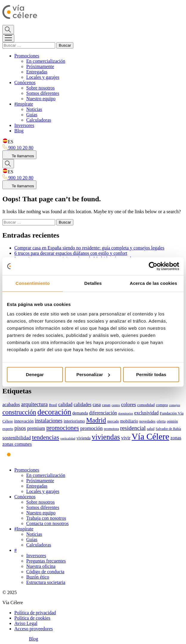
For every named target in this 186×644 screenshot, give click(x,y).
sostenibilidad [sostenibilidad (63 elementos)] (17, 438)
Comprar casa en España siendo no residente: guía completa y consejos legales (89, 248)
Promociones (27, 56)
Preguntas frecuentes (46, 561)
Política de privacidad (35, 613)
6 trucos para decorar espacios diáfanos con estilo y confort (71, 253)
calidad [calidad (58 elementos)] (65, 405)
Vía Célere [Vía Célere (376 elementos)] (151, 436)
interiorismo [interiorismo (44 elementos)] (74, 421)
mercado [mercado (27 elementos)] (113, 421)
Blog (19, 131)
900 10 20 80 (18, 148)
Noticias (34, 109)
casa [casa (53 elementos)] (97, 405)
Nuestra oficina (41, 566)
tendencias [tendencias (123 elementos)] (45, 437)
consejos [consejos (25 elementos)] (175, 405)
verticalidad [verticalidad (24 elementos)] (68, 438)
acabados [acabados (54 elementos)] (11, 405)
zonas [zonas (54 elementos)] (176, 438)
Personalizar (93, 374)
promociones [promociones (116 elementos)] (63, 428)
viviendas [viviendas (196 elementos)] (106, 437)
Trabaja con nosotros (46, 518)
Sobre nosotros (41, 88)
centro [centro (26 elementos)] (116, 405)
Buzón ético (38, 577)
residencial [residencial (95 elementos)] (133, 428)
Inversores (24, 125)
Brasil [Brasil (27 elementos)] (53, 405)
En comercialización (46, 61)
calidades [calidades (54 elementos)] (83, 405)
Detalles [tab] (93, 283)
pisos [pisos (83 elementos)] (20, 428)
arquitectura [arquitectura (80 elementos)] (34, 404)
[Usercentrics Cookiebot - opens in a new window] (153, 266)
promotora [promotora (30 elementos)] (111, 429)
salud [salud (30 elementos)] (151, 429)
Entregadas (37, 72)
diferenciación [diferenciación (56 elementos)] (103, 413)
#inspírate (24, 104)
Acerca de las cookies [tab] (153, 283)
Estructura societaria (46, 582)
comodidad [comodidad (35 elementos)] (146, 405)
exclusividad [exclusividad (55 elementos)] (146, 413)
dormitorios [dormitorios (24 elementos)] (126, 413)
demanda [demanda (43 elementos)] (80, 413)
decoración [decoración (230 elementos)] (54, 412)
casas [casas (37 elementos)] (106, 405)
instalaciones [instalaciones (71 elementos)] (49, 421)
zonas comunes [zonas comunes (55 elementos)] (17, 444)
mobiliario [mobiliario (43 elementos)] (129, 421)
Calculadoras (39, 120)
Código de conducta (45, 572)
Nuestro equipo (41, 99)
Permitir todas (151, 374)
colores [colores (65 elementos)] (128, 405)
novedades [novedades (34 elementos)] (147, 421)
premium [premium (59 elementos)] (36, 428)
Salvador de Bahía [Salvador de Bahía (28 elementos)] (168, 429)
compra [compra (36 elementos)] (162, 405)
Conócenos (25, 83)
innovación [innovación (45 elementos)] (24, 421)
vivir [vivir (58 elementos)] (126, 438)
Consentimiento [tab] (33, 283)
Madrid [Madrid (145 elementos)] (96, 420)
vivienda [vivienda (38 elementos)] (84, 438)
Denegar (35, 374)
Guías (32, 115)
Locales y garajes (43, 77)
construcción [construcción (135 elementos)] (19, 412)
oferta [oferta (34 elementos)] (161, 421)
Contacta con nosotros (47, 523)
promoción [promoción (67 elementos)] (92, 428)
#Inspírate (24, 529)
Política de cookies (32, 618)
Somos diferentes (43, 93)
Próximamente (40, 66)
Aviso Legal (26, 623)
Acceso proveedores (34, 629)
